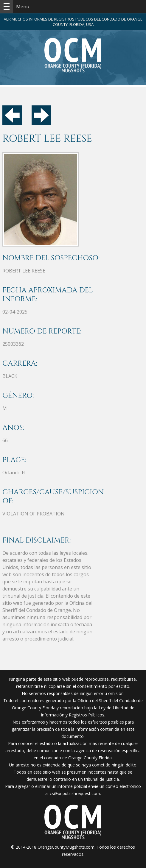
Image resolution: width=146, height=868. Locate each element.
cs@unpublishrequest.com (75, 793)
